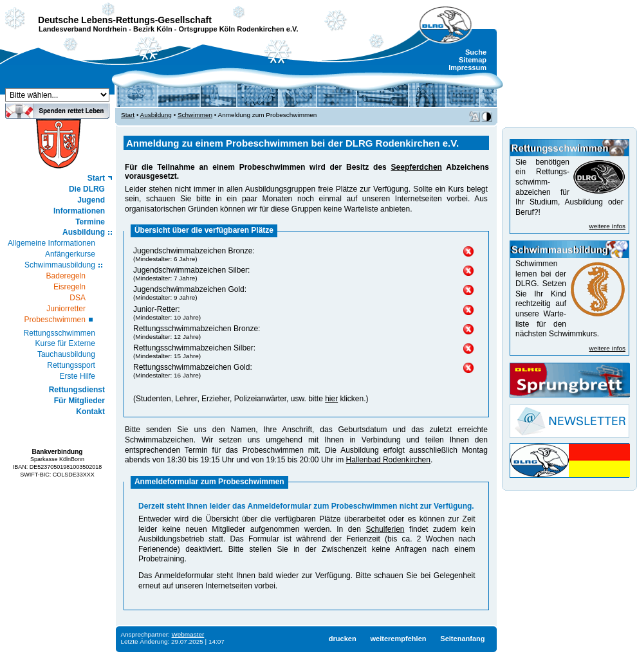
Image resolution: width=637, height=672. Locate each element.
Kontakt (90, 412)
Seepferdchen (417, 167)
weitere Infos (607, 226)
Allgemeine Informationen (51, 243)
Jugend (91, 200)
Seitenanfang (462, 639)
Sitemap (473, 60)
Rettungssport (71, 365)
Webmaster (188, 634)
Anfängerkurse (70, 254)
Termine (90, 222)
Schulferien (385, 529)
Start (96, 178)
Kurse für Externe (65, 343)
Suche (476, 52)
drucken (343, 639)
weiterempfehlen (398, 639)
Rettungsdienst (77, 390)
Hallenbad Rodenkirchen (388, 460)
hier (331, 399)
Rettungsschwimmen (60, 333)
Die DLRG (87, 189)
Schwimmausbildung (60, 265)
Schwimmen (195, 115)
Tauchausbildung (66, 354)
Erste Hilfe (78, 376)
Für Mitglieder (79, 401)
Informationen (79, 211)
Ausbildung (84, 232)
